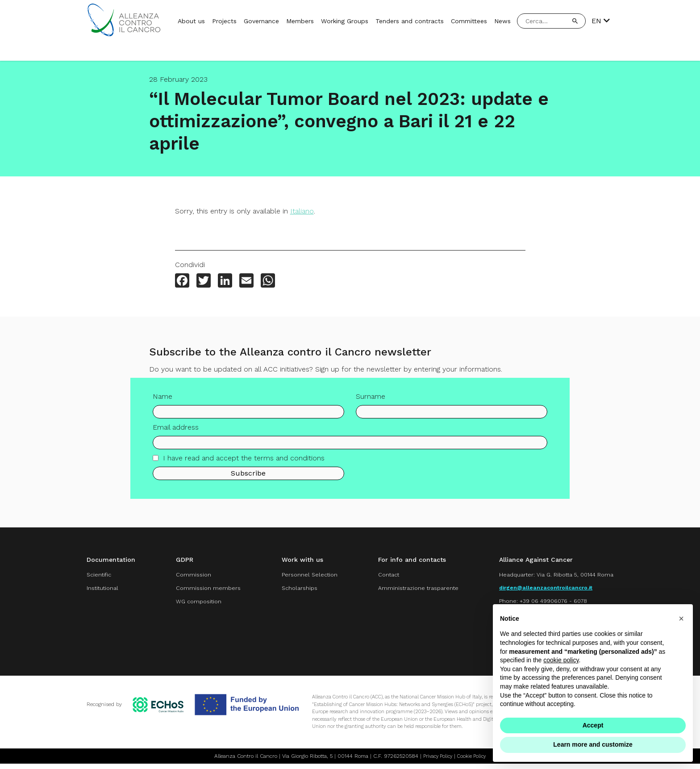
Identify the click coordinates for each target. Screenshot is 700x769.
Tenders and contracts (410, 21)
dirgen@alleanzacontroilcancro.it (540, 590)
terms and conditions (289, 460)
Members (300, 21)
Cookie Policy (474, 761)
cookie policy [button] (561, 660)
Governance (261, 21)
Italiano (302, 211)
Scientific (101, 575)
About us (191, 21)
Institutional (104, 590)
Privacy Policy (437, 761)
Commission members (203, 590)
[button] (681, 619)
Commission (187, 575)
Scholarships (291, 590)
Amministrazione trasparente (410, 590)
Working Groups (345, 21)
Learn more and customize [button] (593, 744)
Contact (378, 575)
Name (162, 399)
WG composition (194, 604)
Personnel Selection (302, 575)
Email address (176, 429)
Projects (224, 21)
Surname (371, 399)
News (502, 21)
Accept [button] (593, 725)
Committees (469, 21)
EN (601, 21)
